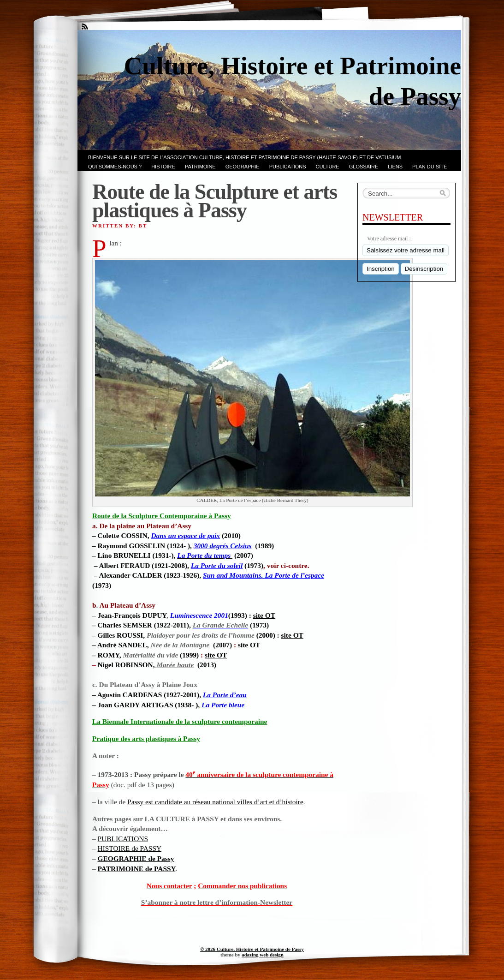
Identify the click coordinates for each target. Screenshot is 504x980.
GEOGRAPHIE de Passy (136, 858)
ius (223, 546)
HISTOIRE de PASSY (130, 848)
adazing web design (263, 955)
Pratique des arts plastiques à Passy (146, 738)
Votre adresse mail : (389, 239)
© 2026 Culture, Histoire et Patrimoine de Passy (252, 949)
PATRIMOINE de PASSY (137, 869)
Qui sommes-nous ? (115, 167)
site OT (264, 615)
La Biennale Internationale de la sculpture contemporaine (180, 721)
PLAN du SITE (430, 167)
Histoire (163, 167)
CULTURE (328, 167)
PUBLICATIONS (288, 167)
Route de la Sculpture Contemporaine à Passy (162, 516)
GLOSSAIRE (364, 167)
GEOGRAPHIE (243, 167)
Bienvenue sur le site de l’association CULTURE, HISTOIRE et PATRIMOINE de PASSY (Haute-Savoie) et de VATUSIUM (244, 157)
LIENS (395, 167)
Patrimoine (200, 167)
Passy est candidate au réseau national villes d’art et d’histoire (215, 802)
